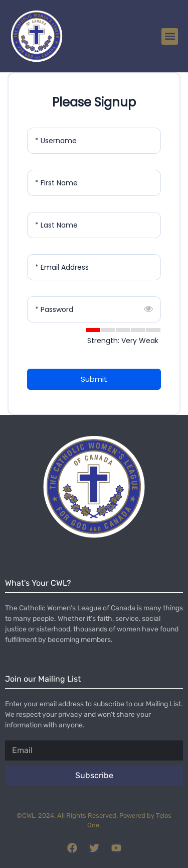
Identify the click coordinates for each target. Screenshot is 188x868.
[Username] (94, 141)
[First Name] (94, 183)
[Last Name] (94, 225)
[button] (170, 36)
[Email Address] (94, 267)
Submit (94, 379)
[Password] (94, 309)
